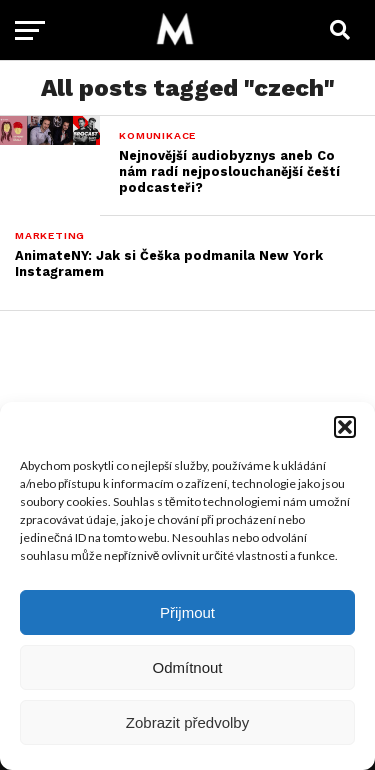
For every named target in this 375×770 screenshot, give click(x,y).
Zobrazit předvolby (187, 722)
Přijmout (187, 612)
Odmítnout (187, 667)
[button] (345, 427)
